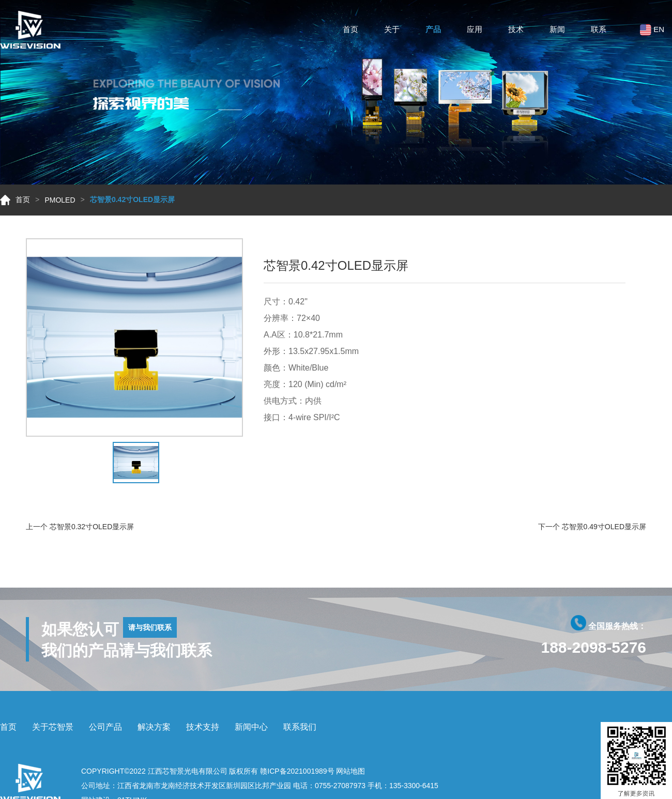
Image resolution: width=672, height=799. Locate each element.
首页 (350, 31)
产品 (433, 31)
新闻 (557, 31)
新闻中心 (251, 727)
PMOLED (60, 200)
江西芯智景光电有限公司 (188, 771)
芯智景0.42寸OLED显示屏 (132, 199)
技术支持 (203, 727)
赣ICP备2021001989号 (297, 771)
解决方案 (154, 727)
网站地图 (350, 771)
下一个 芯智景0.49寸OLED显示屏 (592, 527)
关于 (392, 31)
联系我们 (300, 727)
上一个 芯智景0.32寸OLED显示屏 (80, 527)
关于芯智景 (53, 727)
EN (652, 32)
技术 (516, 31)
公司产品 (105, 727)
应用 (475, 31)
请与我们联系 (150, 627)
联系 (599, 31)
